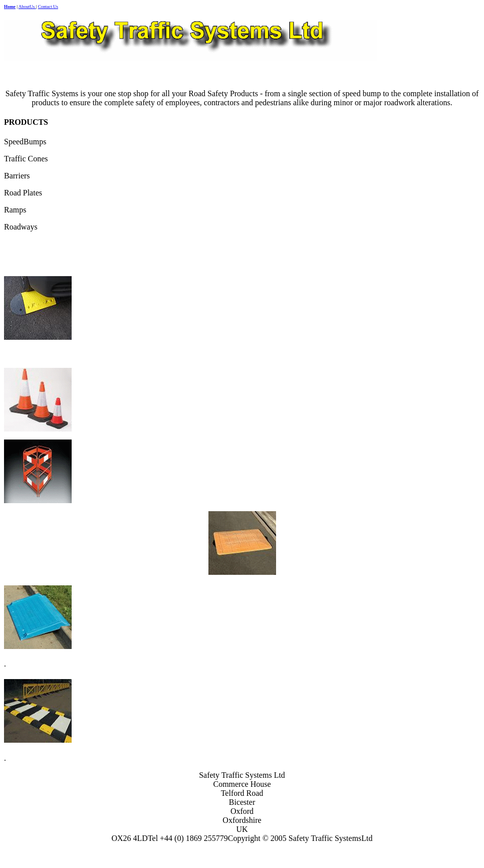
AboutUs (27, 7)
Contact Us (48, 7)
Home (10, 7)
